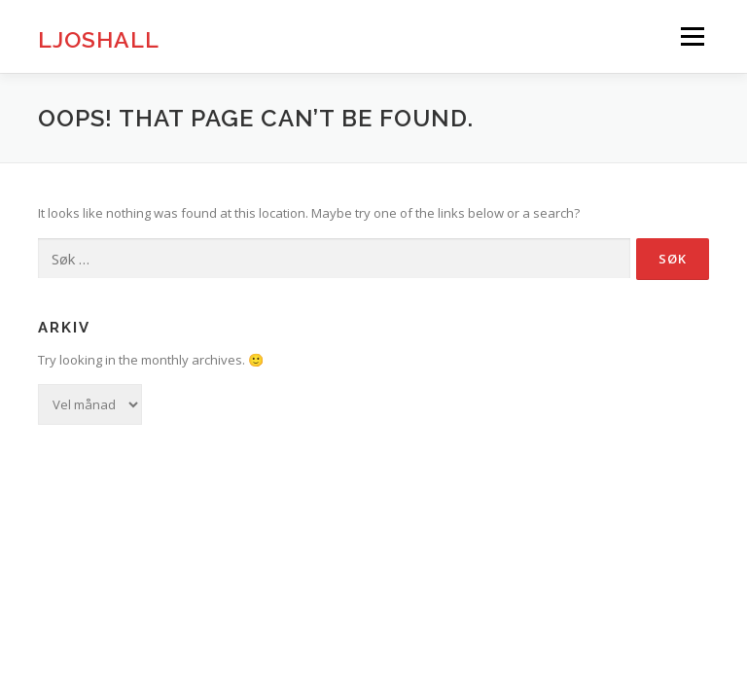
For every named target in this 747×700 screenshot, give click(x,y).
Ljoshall (99, 38)
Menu (692, 36)
